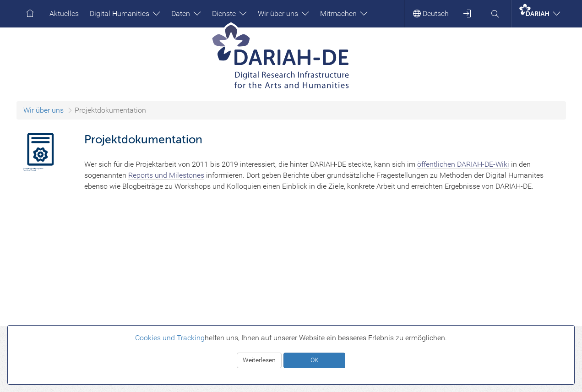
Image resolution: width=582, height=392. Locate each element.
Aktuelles (64, 14)
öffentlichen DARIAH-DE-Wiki (463, 164)
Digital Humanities (125, 14)
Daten (186, 14)
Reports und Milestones (166, 175)
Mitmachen (344, 14)
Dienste (229, 14)
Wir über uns (283, 14)
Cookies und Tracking (170, 338)
